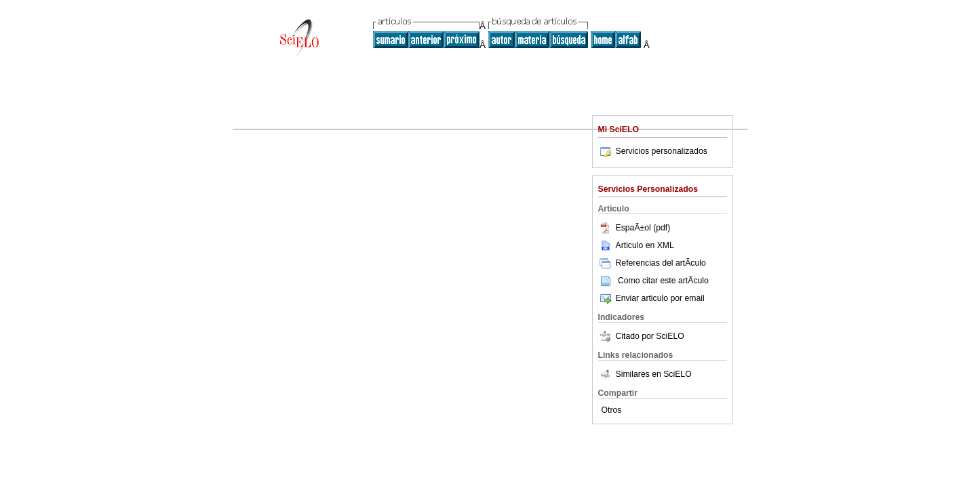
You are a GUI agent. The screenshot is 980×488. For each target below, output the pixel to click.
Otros (612, 410)
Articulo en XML (636, 245)
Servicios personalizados (653, 151)
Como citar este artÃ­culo (663, 281)
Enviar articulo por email (651, 298)
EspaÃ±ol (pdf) (634, 228)
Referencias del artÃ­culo (652, 263)
